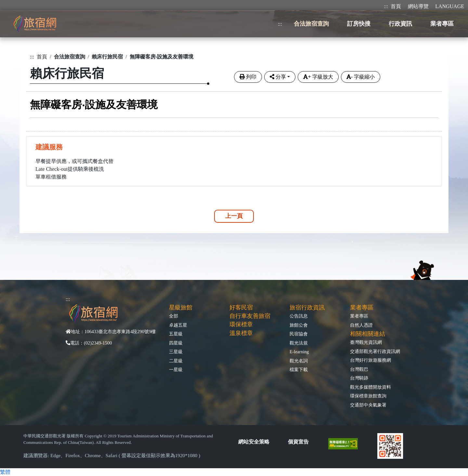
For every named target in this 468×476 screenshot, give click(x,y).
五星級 (176, 334)
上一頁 (234, 216)
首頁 (396, 6)
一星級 (176, 370)
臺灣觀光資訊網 (366, 342)
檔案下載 (299, 370)
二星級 (176, 361)
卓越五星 (178, 325)
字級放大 (318, 77)
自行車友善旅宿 (250, 316)
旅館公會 (299, 325)
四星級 (176, 343)
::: (386, 6)
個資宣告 (298, 442)
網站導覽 (418, 6)
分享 (278, 77)
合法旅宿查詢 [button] (311, 24)
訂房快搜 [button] (359, 24)
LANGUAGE (450, 6)
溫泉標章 (241, 333)
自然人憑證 (361, 325)
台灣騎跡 (359, 378)
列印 (248, 77)
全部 (174, 316)
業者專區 (359, 316)
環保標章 (241, 324)
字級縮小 (361, 77)
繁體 (5, 472)
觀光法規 (299, 343)
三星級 (176, 352)
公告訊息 (299, 316)
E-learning (299, 352)
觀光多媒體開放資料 (370, 387)
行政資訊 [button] (400, 24)
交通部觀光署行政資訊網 (375, 351)
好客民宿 (241, 307)
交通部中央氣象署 (368, 405)
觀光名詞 (299, 361)
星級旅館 (181, 307)
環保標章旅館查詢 (368, 396)
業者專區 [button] (442, 24)
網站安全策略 (254, 442)
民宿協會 (299, 334)
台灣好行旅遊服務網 (370, 360)
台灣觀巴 (359, 369)
